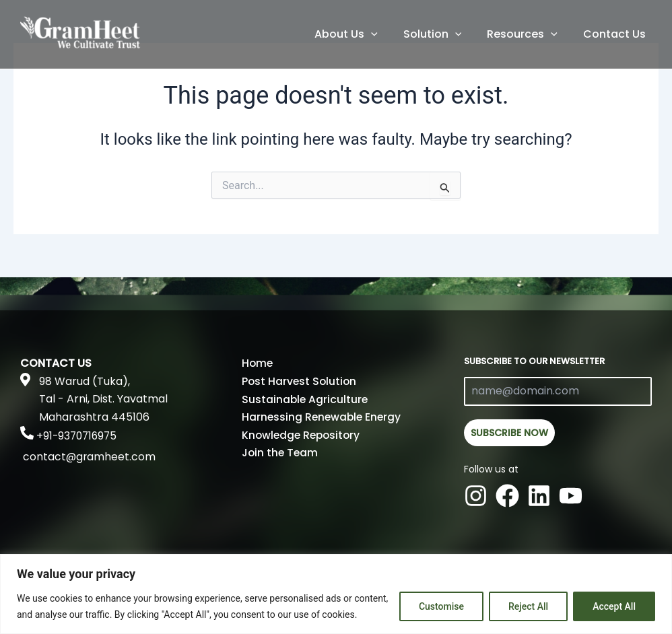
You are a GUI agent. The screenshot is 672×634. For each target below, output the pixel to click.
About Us (360, 34)
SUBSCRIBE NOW (509, 433)
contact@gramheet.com (90, 457)
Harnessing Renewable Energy (322, 417)
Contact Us (616, 34)
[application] (385, 34)
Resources (528, 34)
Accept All (614, 606)
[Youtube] (571, 494)
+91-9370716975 (78, 436)
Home (258, 363)
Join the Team (280, 452)
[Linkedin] (539, 494)
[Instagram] (476, 494)
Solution (443, 34)
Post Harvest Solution (298, 381)
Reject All (528, 606)
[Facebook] (507, 494)
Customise (441, 606)
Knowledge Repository (301, 434)
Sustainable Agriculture (303, 399)
